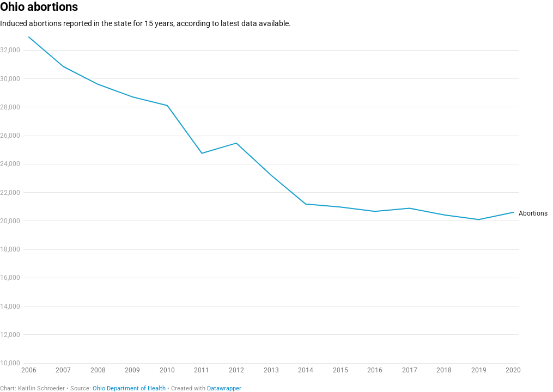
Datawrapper (224, 388)
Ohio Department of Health (129, 388)
